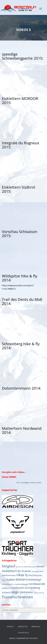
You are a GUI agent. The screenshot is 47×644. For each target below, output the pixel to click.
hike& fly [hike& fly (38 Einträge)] (22, 575)
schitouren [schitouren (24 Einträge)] (18, 588)
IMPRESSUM (36, 627)
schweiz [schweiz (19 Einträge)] (6, 592)
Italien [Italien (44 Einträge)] (11, 579)
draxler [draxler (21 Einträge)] (40, 566)
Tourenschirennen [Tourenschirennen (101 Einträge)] (17, 597)
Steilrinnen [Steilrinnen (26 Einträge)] (26, 592)
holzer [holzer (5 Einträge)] (4, 580)
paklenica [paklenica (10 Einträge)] (6, 588)
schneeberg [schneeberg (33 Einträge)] (32, 588)
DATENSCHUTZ (23, 633)
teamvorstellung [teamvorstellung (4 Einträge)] (39, 593)
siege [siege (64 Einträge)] (15, 592)
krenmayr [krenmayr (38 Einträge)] (35, 580)
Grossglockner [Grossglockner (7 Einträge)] (38, 571)
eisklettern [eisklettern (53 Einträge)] (10, 571)
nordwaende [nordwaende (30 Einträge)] (37, 584)
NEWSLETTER (23, 627)
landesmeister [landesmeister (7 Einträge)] (8, 584)
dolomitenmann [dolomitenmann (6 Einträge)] (30, 567)
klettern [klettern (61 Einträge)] (22, 579)
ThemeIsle (33, 638)
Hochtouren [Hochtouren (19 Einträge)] (35, 575)
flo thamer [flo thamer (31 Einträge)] (24, 571)
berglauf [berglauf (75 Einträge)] (9, 566)
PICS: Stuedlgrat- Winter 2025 (29, 483)
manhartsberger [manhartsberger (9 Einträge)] (21, 584)
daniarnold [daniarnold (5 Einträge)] (19, 567)
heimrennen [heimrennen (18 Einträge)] (9, 575)
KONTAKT (10, 627)
